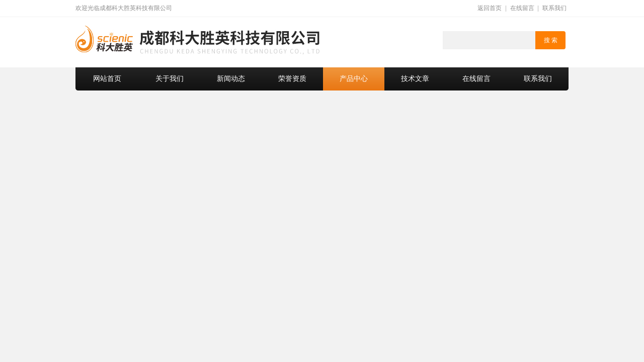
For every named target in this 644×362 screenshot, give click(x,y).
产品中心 (354, 79)
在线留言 (522, 8)
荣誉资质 (292, 79)
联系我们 (554, 8)
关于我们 (170, 79)
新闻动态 (231, 79)
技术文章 (415, 79)
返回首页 (490, 8)
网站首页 (107, 79)
